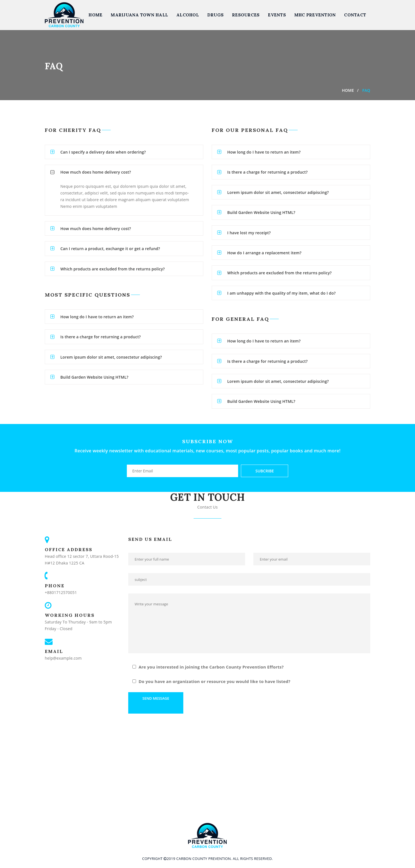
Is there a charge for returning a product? (101, 337)
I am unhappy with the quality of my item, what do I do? (281, 293)
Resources (246, 15)
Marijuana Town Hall (139, 15)
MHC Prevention (315, 15)
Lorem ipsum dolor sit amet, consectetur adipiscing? (111, 357)
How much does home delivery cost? (96, 172)
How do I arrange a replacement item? (264, 253)
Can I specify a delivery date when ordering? (103, 152)
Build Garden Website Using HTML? (94, 377)
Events (277, 15)
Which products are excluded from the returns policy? (113, 269)
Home (95, 15)
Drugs (215, 15)
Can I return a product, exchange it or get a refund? (110, 249)
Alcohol (188, 15)
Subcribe (265, 471)
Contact (355, 15)
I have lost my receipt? (249, 233)
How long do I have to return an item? (97, 317)
